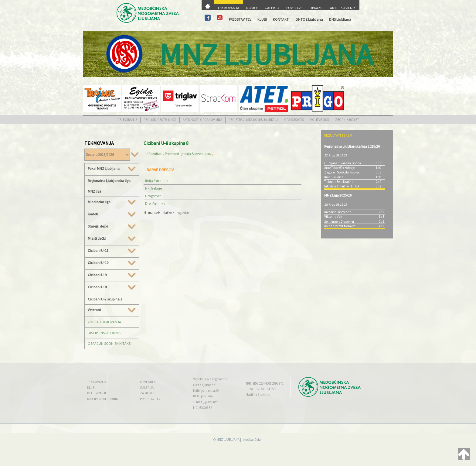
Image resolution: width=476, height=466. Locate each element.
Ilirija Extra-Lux (157, 181)
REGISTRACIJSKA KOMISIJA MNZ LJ (253, 120)
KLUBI (262, 19)
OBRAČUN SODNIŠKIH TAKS (109, 343)
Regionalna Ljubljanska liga (109, 181)
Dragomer (153, 196)
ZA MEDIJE (148, 393)
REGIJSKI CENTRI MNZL (160, 120)
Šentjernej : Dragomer (339, 221)
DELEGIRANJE (127, 120)
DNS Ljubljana (340, 19)
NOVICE (252, 8)
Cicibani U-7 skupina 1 (105, 299)
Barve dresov (202, 154)
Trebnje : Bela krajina (339, 182)
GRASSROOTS (294, 120)
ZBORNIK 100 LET (347, 120)
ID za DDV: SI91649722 (261, 389)
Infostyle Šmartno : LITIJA (342, 186)
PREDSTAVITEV (240, 19)
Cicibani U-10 (112, 263)
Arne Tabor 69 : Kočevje (340, 168)
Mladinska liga (112, 202)
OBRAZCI (316, 8)
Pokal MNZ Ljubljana (112, 169)
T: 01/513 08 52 (202, 408)
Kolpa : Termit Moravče (340, 226)
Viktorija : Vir (333, 217)
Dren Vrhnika (155, 203)
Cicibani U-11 (112, 251)
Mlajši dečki (112, 238)
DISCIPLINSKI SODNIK (104, 333)
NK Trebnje (153, 188)
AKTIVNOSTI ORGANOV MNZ (202, 120)
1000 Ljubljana (203, 396)
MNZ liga (95, 191)
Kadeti (112, 214)
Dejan (258, 440)
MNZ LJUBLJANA (228, 440)
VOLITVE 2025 (320, 120)
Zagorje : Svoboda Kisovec (342, 172)
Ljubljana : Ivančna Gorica (343, 163)
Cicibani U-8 (112, 287)
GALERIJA (272, 8)
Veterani (112, 310)
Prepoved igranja (178, 154)
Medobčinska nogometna (210, 379)
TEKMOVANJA (228, 8)
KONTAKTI (281, 19)
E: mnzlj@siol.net (205, 402)
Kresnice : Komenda (338, 212)
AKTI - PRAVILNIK (343, 8)
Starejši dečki (112, 226)
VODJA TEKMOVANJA (104, 322)
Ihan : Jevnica (334, 177)
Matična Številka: (258, 395)
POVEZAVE (294, 8)
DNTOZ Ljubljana (309, 19)
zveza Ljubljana (204, 385)
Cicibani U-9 (112, 275)
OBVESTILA (148, 382)
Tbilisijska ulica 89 (206, 391)
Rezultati (155, 154)
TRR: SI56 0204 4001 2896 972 (264, 383)
